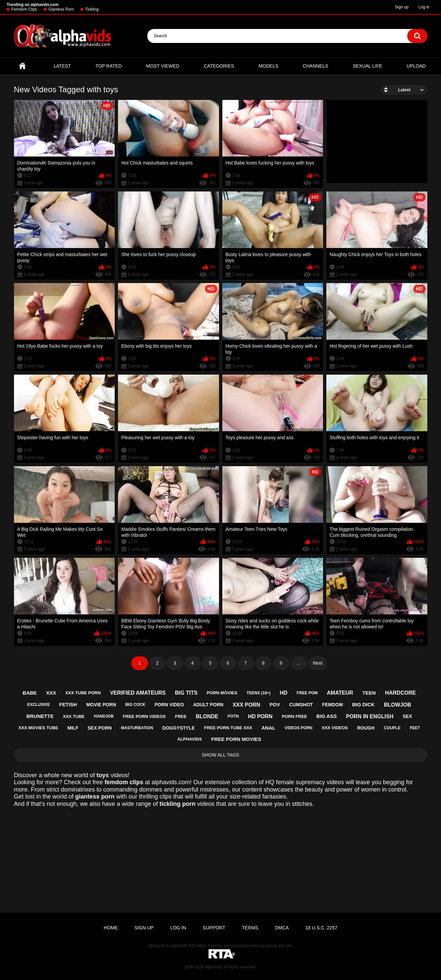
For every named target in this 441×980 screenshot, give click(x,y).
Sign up (402, 7)
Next (318, 663)
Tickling (92, 9)
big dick (363, 704)
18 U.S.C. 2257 (321, 928)
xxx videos (335, 728)
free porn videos (144, 716)
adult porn (208, 705)
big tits (186, 693)
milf (73, 728)
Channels (315, 66)
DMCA (282, 928)
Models (268, 66)
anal (268, 728)
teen (369, 693)
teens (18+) (259, 693)
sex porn (100, 728)
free (181, 716)
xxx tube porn (83, 693)
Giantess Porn (61, 9)
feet (415, 728)
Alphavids (213, 967)
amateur (340, 693)
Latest (62, 66)
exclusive (39, 705)
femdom (332, 705)
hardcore (400, 693)
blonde (207, 716)
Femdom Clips (24, 9)
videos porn (298, 728)
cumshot (301, 705)
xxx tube (74, 716)
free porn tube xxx (228, 728)
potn (233, 716)
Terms (250, 928)
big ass (326, 716)
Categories (219, 66)
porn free (294, 716)
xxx (51, 693)
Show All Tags (221, 755)
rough (366, 728)
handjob (103, 716)
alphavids (190, 739)
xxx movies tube (38, 728)
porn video (169, 705)
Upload (416, 66)
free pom (307, 693)
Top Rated (108, 66)
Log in (424, 7)
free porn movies (236, 739)
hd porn (260, 716)
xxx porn (246, 705)
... (299, 663)
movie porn (101, 705)
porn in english (370, 716)
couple (392, 728)
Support (214, 928)
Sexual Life (367, 66)
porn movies (222, 693)
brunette (40, 716)
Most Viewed (163, 66)
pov (275, 704)
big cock (135, 705)
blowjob (398, 705)
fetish (68, 704)
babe (30, 693)
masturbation (137, 728)
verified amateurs (138, 693)
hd (283, 693)
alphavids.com (171, 782)
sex (407, 716)
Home (22, 66)
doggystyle (178, 728)
